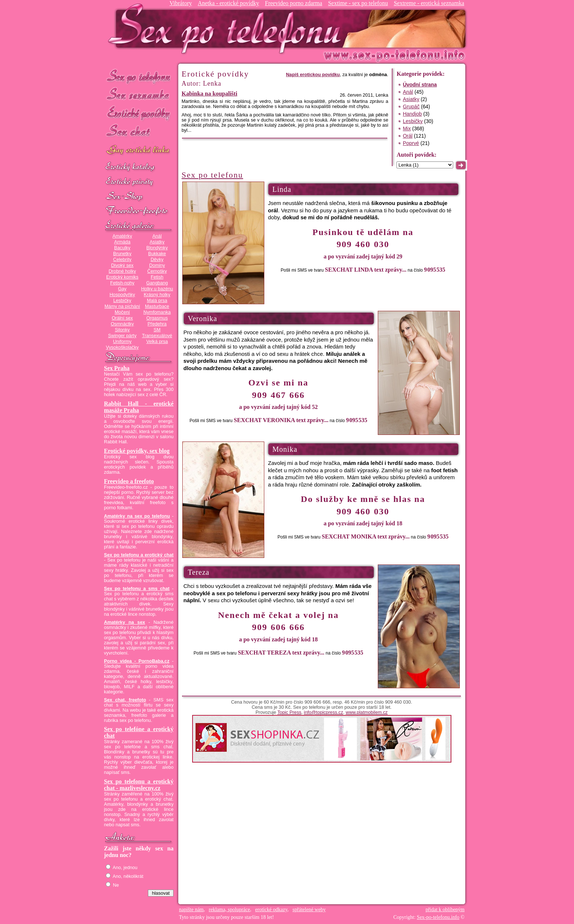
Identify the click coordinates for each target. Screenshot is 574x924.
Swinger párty (122, 336)
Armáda (122, 242)
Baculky (122, 248)
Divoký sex (122, 265)
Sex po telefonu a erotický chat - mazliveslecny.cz (139, 785)
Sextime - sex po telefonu (358, 3)
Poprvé (411, 143)
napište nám (191, 910)
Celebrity (122, 260)
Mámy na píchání (122, 306)
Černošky (157, 271)
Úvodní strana (420, 85)
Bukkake (157, 254)
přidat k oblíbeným (445, 910)
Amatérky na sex (124, 622)
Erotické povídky (139, 113)
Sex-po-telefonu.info (438, 917)
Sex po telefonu (139, 76)
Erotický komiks (122, 277)
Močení (122, 312)
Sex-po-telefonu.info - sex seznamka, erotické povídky (227, 28)
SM (157, 330)
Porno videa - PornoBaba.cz (137, 661)
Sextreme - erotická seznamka (429, 3)
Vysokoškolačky (122, 347)
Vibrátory (181, 3)
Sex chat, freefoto (125, 700)
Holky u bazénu (157, 289)
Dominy (157, 265)
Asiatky (157, 242)
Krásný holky (157, 295)
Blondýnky (157, 248)
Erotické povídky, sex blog (137, 451)
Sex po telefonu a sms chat (137, 589)
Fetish (157, 277)
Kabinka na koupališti (209, 94)
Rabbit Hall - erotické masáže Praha (139, 407)
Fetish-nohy (122, 283)
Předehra (157, 324)
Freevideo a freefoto (129, 481)
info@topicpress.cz (323, 712)
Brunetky (122, 254)
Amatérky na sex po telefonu (137, 516)
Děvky (157, 260)
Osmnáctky (122, 324)
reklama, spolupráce (229, 910)
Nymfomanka (157, 312)
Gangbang (157, 283)
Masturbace (157, 306)
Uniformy (122, 342)
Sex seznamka (139, 95)
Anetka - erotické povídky (228, 3)
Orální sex (122, 318)
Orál (407, 136)
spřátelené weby (309, 910)
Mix (407, 128)
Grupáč (411, 107)
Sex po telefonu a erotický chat (139, 555)
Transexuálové (157, 336)
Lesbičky (122, 301)
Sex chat (139, 132)
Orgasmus (157, 318)
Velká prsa (157, 342)
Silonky (122, 330)
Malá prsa (157, 301)
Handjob (412, 114)
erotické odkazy (271, 910)
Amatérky (122, 236)
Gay (122, 289)
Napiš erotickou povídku (313, 75)
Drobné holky (122, 271)
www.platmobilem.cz (367, 712)
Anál (157, 236)
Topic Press (289, 712)
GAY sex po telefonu (139, 151)
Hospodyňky (122, 295)
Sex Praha (117, 368)
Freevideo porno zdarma (294, 3)
